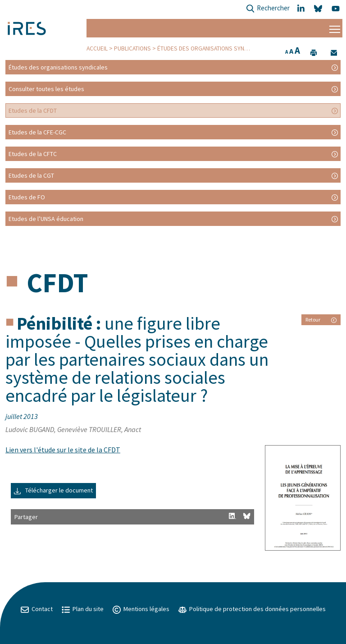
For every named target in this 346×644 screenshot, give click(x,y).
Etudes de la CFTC (33, 154)
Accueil (97, 48)
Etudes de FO (27, 197)
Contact (37, 609)
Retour (321, 320)
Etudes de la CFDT (33, 110)
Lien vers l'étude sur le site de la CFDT (63, 450)
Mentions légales (141, 609)
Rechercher (268, 9)
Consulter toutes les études (46, 89)
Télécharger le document (53, 490)
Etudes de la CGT (31, 175)
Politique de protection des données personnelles (252, 609)
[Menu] (335, 28)
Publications (132, 48)
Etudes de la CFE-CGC (37, 132)
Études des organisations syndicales (211, 48)
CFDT (57, 283)
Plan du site (83, 609)
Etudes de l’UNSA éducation (46, 219)
